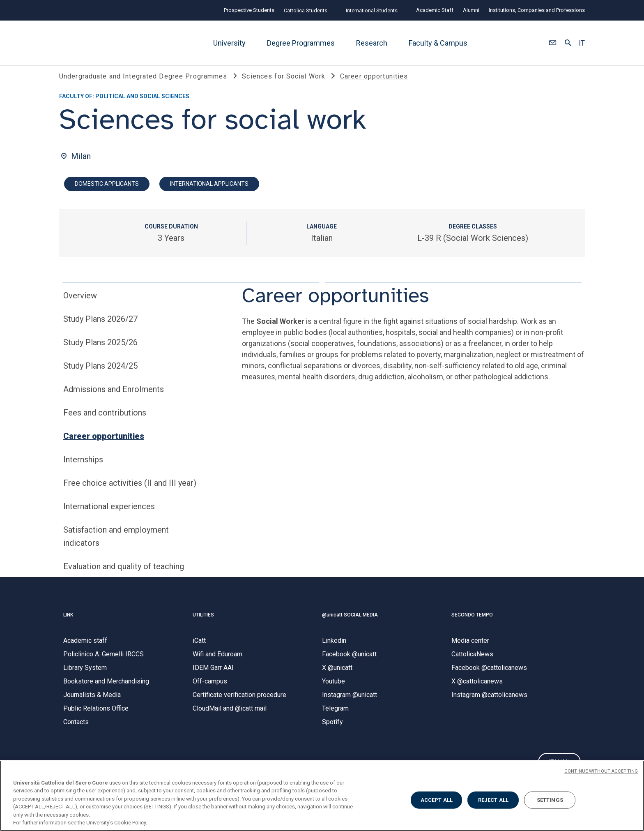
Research (372, 43)
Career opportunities (104, 445)
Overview (80, 304)
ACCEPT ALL (437, 800)
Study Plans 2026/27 (100, 328)
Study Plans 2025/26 (100, 351)
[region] (322, 796)
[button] (553, 43)
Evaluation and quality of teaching (124, 575)
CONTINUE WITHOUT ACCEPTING (601, 771)
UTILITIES (203, 623)
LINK (68, 623)
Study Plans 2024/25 (100, 374)
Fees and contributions (105, 421)
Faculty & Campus (438, 43)
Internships (83, 468)
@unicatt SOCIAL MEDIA (350, 623)
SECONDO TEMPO (472, 623)
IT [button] (582, 43)
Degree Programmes (301, 43)
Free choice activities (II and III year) (130, 492)
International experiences (109, 515)
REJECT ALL (493, 800)
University (229, 43)
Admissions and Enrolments (114, 398)
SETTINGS (550, 800)
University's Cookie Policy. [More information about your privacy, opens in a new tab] (117, 823)
